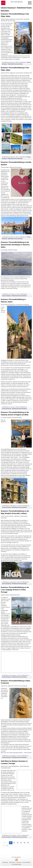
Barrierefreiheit (27, 862)
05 (25, 843)
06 (28, 843)
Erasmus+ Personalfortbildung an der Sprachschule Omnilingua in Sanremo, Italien (15, 245)
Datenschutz (12, 862)
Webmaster (5, 862)
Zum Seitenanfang (16, 864)
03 (18, 843)
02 (14, 843)
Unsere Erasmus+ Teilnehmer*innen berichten (14, 296)
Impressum (19, 862)
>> (7, 846)
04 (21, 843)
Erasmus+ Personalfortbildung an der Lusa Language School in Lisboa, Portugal (15, 590)
